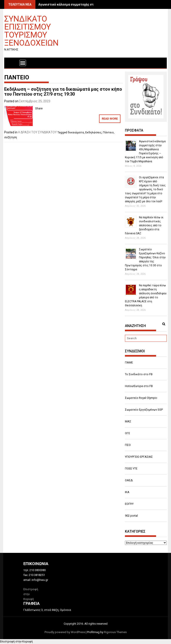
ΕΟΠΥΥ (129, 504)
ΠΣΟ (128, 445)
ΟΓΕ (127, 433)
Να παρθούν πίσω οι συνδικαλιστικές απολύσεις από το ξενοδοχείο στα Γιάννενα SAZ (144, 225)
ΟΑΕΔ (129, 480)
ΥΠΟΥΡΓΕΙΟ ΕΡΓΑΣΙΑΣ (139, 457)
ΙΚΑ (127, 492)
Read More (110, 119)
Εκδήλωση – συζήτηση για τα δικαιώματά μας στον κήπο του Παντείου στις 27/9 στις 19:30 (63, 92)
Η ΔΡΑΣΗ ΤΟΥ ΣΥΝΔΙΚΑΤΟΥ (37, 132)
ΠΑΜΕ (129, 362)
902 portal (131, 516)
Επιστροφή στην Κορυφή (16, 641)
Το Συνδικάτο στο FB (139, 374)
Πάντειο (108, 132)
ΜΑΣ (128, 421)
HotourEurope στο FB (139, 386)
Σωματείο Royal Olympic (141, 398)
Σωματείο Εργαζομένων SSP (144, 410)
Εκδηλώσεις (93, 132)
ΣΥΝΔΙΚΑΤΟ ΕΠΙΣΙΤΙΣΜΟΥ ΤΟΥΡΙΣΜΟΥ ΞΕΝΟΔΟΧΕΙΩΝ (31, 31)
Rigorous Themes (115, 632)
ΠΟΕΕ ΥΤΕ (131, 468)
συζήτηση (11, 137)
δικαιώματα (76, 132)
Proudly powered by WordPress (65, 632)
